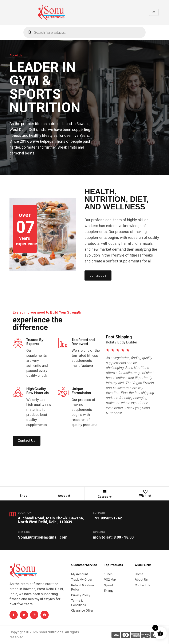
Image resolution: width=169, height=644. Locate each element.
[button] (105, 492)
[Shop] (24, 492)
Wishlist (145, 496)
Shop (24, 496)
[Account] (64, 492)
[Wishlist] (145, 492)
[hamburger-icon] (154, 12)
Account (64, 496)
